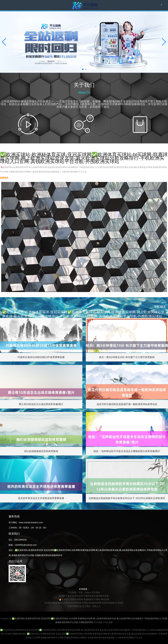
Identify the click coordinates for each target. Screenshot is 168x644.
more (160, 307)
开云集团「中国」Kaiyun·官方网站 (84, 593)
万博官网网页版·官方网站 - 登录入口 (84, 606)
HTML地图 (108, 622)
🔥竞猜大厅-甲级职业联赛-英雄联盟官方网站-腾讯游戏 (84, 599)
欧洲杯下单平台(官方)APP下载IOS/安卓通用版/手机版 (84, 596)
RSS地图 (98, 622)
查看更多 (4, 178)
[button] (164, 42)
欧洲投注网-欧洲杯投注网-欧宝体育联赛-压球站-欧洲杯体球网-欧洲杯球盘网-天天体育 (84, 603)
